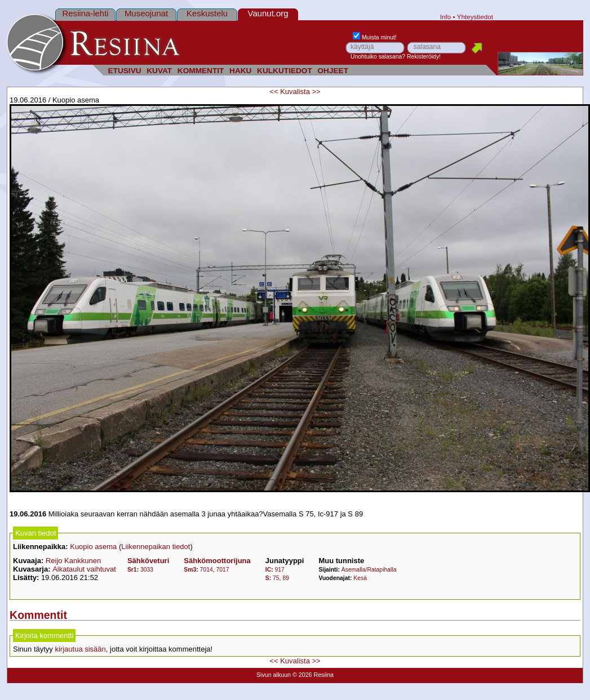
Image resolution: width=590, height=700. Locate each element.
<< (274, 92)
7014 (207, 570)
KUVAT (159, 71)
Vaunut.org (268, 13)
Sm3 (190, 570)
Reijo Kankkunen (73, 561)
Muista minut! (375, 37)
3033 (147, 570)
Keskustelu (207, 13)
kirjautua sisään (80, 649)
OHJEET (333, 71)
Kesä (360, 578)
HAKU (240, 71)
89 (286, 578)
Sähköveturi (148, 561)
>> (316, 92)
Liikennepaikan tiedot (156, 547)
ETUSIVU (124, 71)
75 (276, 578)
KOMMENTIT (201, 71)
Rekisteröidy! (424, 57)
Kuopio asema (93, 547)
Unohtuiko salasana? (378, 57)
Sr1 (132, 570)
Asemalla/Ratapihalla (369, 570)
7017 (223, 570)
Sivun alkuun (274, 675)
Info (446, 17)
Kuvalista (295, 92)
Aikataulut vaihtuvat (84, 569)
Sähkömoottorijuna (217, 561)
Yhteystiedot (475, 17)
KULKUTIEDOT (285, 71)
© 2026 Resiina (313, 675)
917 (280, 570)
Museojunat (146, 13)
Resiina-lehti (85, 13)
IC (268, 570)
